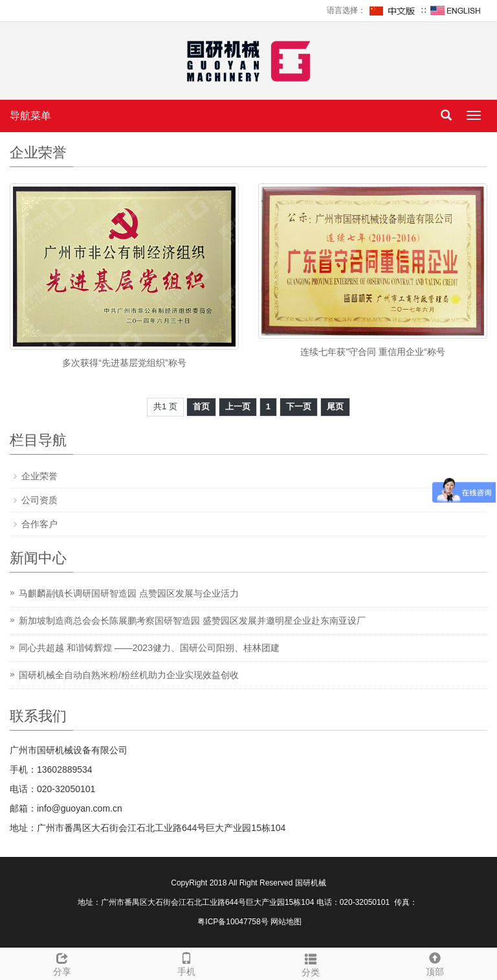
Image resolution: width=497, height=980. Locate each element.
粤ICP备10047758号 (233, 922)
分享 (62, 963)
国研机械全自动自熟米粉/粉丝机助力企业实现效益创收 (129, 675)
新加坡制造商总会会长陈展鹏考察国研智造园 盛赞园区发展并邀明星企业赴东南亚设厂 (192, 621)
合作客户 (39, 524)
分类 (311, 963)
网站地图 (286, 922)
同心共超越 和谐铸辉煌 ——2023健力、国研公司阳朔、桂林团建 (149, 648)
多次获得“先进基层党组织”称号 (124, 363)
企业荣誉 (39, 476)
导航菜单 (30, 116)
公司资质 (39, 500)
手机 (186, 963)
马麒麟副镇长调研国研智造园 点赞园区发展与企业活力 (129, 593)
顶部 (435, 963)
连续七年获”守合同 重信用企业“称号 (372, 352)
